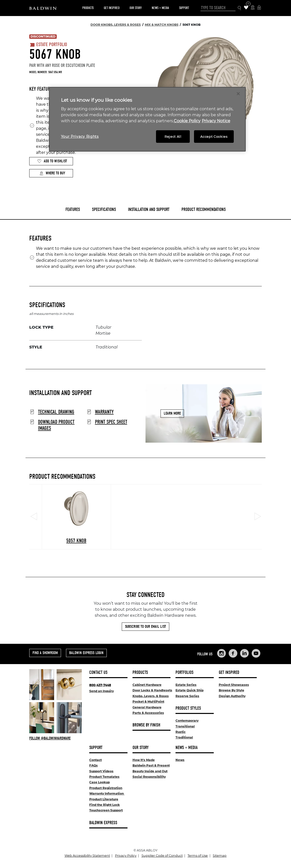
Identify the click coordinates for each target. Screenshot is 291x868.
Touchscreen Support (106, 810)
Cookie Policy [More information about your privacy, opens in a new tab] (187, 121)
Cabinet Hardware (147, 685)
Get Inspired (112, 8)
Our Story (136, 8)
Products (88, 8)
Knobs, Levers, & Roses (151, 696)
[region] (147, 119)
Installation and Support (149, 210)
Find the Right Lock (104, 805)
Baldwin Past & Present (151, 765)
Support (184, 8)
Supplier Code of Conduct (162, 856)
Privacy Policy (126, 856)
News (180, 760)
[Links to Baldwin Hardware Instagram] (221, 653)
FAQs (93, 765)
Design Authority (232, 696)
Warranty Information (107, 793)
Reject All (173, 137)
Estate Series (186, 685)
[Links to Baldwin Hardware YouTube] (256, 653)
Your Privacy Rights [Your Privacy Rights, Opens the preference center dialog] (80, 137)
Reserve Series (187, 696)
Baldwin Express (103, 823)
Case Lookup (99, 782)
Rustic (180, 732)
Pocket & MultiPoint (148, 702)
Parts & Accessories (148, 713)
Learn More (172, 413)
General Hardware (147, 707)
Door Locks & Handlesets (152, 690)
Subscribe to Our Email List (145, 627)
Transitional (185, 726)
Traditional (184, 737)
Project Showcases (234, 685)
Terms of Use (198, 856)
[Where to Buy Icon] (253, 8)
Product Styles (188, 708)
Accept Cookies (214, 137)
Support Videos (101, 771)
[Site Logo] (43, 8)
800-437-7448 (100, 685)
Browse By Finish (146, 725)
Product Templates (104, 777)
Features (73, 210)
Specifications (104, 210)
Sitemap (220, 856)
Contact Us (98, 672)
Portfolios (184, 672)
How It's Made (144, 760)
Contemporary (187, 721)
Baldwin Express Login (86, 653)
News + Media (160, 8)
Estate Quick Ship (189, 690)
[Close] (238, 94)
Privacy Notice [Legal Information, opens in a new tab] (216, 121)
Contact (95, 760)
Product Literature (104, 799)
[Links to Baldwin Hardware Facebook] (233, 653)
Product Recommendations (204, 210)
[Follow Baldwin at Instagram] (55, 738)
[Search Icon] (240, 8)
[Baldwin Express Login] (259, 8)
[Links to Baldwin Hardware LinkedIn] (244, 653)
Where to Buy (52, 173)
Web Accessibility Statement (87, 856)
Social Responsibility (149, 777)
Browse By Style (231, 690)
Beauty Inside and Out (150, 771)
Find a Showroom (45, 653)
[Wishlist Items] (246, 8)
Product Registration (106, 788)
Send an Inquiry (101, 691)
